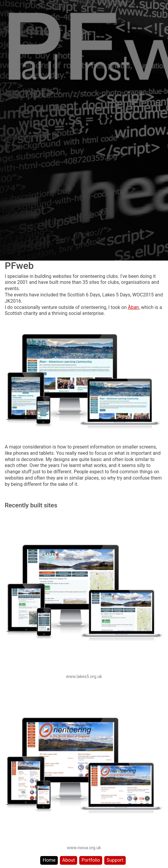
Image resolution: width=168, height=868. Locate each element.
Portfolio (91, 860)
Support (115, 860)
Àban (133, 307)
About (69, 860)
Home (49, 860)
